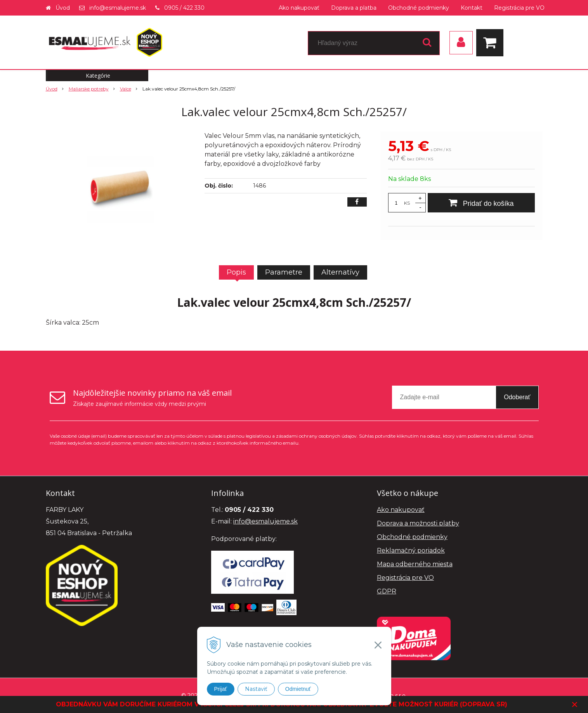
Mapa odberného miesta (415, 564)
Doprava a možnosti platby (418, 523)
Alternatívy (340, 272)
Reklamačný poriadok (411, 550)
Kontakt (472, 8)
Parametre (284, 272)
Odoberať (517, 397)
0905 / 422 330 (184, 8)
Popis (236, 272)
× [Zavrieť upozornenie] (575, 704)
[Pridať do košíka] (481, 203)
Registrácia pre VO (519, 8)
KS (407, 203)
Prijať (221, 689)
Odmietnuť (298, 689)
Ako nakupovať (299, 8)
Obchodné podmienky (419, 8)
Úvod (63, 8)
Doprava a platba (354, 8)
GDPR (387, 591)
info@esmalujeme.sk (118, 8)
